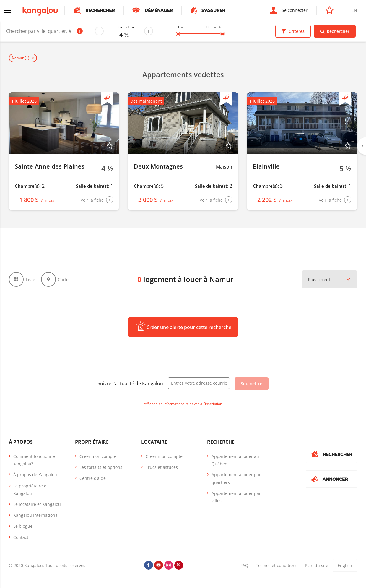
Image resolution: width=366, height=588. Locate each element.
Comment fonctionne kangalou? (34, 460)
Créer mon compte (98, 456)
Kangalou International (36, 515)
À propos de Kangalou (35, 475)
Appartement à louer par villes (236, 497)
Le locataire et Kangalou (37, 504)
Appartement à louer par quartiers (236, 478)
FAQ (244, 565)
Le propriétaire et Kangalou (31, 490)
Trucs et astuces (162, 467)
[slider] (178, 34)
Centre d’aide (93, 478)
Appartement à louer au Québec (235, 460)
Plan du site (317, 565)
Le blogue (23, 526)
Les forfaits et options (101, 467)
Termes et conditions (277, 565)
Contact (21, 537)
